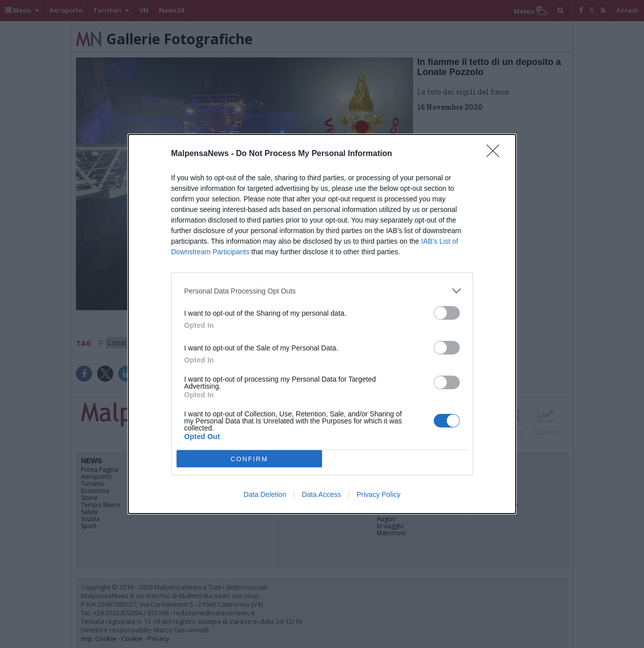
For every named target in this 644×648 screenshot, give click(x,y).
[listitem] (322, 291)
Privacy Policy (379, 494)
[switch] (447, 313)
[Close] (496, 154)
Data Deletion (265, 494)
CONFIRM (249, 459)
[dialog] (322, 324)
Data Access (321, 494)
